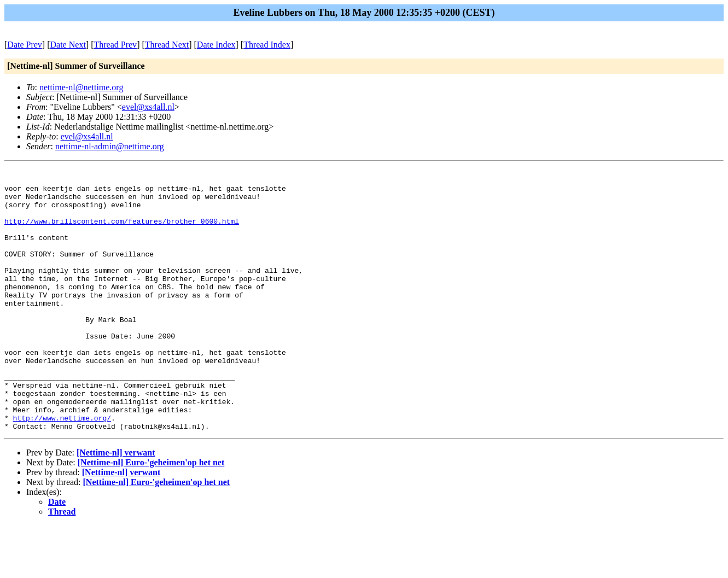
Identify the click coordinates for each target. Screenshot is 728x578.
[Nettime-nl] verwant (116, 505)
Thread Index (267, 45)
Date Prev (25, 45)
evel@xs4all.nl (148, 107)
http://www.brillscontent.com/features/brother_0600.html (122, 232)
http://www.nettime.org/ (62, 469)
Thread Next (167, 45)
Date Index (216, 45)
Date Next (68, 45)
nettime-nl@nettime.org (81, 87)
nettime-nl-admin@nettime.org (110, 146)
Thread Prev (115, 45)
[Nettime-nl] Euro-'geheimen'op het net (151, 515)
